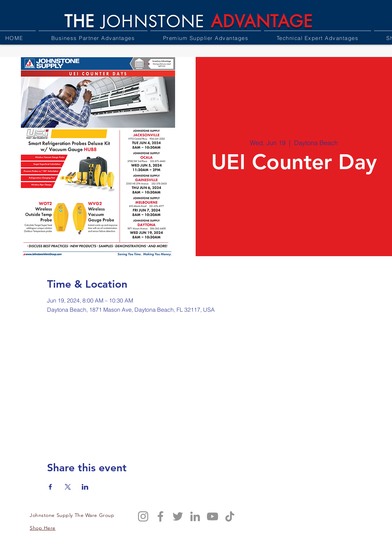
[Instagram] (143, 516)
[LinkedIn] (195, 516)
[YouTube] (212, 516)
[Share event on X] (68, 487)
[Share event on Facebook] (50, 487)
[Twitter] (178, 516)
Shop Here (43, 528)
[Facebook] (160, 516)
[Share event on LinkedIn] (85, 487)
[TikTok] (230, 516)
